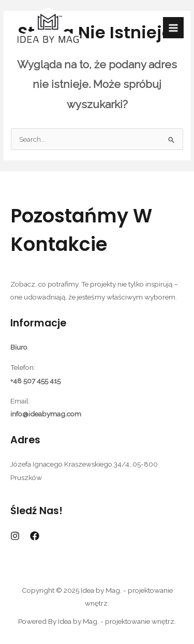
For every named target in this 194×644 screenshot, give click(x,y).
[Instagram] (15, 536)
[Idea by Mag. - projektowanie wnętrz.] (48, 28)
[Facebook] (35, 536)
